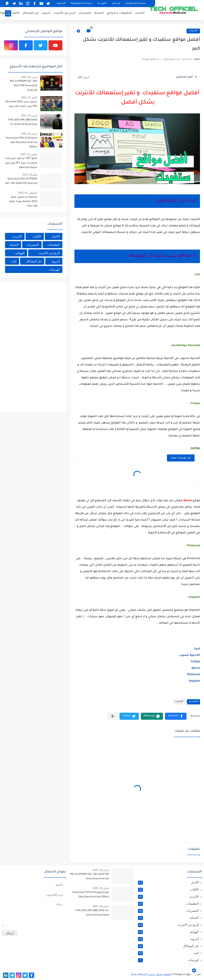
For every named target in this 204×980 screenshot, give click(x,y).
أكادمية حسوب (189, 655)
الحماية (99, 13)
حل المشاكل (30, 13)
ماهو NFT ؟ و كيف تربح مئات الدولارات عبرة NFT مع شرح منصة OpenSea (21, 163)
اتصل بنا (102, 4)
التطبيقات (53, 245)
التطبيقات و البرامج (119, 13)
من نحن (116, 4)
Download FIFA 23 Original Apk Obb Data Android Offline (22, 143)
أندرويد (46, 13)
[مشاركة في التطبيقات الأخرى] (113, 716)
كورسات (54, 269)
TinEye (195, 662)
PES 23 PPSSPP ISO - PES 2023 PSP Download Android (24, 86)
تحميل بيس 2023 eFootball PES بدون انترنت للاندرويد (21, 104)
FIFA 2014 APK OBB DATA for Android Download (23, 122)
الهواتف (20, 253)
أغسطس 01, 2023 (28, 193)
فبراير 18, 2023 (29, 77)
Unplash (194, 681)
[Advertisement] (32, 347)
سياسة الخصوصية (81, 4)
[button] (176, 716)
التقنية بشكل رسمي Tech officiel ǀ (151, 975)
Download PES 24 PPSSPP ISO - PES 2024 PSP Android (21, 181)
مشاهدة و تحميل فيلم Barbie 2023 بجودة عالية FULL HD (23, 202)
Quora (196, 668)
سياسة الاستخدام (135, 4)
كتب (14, 261)
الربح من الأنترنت (64, 13)
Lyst (197, 649)
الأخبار (56, 236)
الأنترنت (140, 13)
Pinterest (194, 675)
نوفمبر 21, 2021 (29, 154)
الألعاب (15, 13)
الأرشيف (61, 4)
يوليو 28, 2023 (30, 175)
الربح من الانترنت (49, 253)
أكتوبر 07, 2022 (29, 97)
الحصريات (85, 13)
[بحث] (8, 13)
